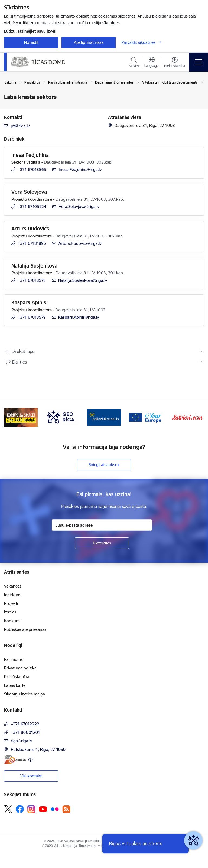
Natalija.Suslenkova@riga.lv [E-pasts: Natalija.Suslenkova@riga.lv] (83, 280)
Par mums (13, 659)
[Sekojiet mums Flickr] (55, 809)
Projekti (11, 603)
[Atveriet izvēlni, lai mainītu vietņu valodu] (152, 63)
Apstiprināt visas (89, 42)
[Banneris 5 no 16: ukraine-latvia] (146, 417)
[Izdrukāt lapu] (104, 351)
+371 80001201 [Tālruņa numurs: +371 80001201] (25, 732)
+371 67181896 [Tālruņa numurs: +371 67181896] (32, 243)
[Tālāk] (198, 417)
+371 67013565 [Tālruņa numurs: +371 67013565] (32, 169)
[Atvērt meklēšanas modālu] (134, 63)
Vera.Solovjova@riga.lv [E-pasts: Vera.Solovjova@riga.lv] (79, 207)
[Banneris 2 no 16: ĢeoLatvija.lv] (21, 417)
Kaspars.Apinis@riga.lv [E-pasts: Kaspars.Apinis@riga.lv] (79, 317)
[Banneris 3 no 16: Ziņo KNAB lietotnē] (63, 417)
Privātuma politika (20, 668)
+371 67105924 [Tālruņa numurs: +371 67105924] (32, 207)
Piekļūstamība (17, 677)
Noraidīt (31, 42)
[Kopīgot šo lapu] (104, 362)
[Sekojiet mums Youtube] (43, 809)
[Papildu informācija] (30, 760)
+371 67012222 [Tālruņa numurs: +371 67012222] (25, 724)
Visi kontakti (31, 776)
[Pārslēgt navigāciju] (199, 62)
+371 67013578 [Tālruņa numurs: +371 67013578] (32, 280)
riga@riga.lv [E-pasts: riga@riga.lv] (21, 741)
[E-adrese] (15, 760)
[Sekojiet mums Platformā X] (8, 809)
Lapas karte (15, 685)
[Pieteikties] (102, 543)
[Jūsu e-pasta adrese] (102, 525)
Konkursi (12, 621)
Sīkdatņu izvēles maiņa (25, 694)
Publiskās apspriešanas (25, 629)
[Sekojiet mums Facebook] (20, 809)
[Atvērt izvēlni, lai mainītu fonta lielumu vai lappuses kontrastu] (175, 63)
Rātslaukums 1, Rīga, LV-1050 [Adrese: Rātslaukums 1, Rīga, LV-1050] (38, 749)
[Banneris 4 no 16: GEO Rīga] (104, 417)
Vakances (13, 586)
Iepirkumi (13, 595)
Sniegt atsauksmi (104, 465)
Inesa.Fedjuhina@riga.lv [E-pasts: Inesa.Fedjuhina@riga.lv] (80, 169)
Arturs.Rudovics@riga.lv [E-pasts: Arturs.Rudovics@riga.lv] (80, 243)
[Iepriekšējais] (10, 417)
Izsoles (10, 612)
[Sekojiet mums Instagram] (31, 809)
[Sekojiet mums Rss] (66, 809)
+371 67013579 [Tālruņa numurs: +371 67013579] (32, 317)
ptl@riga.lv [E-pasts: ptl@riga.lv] (20, 126)
